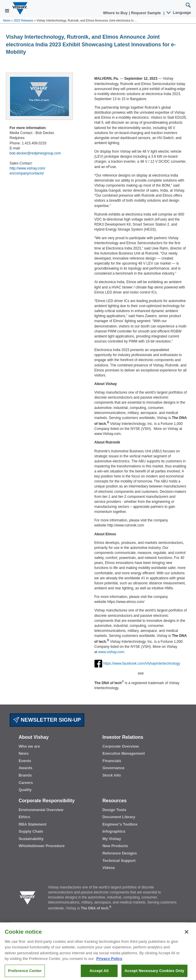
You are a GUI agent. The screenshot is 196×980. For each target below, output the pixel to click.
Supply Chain (31, 831)
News (7, 21)
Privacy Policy (109, 962)
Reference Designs (120, 853)
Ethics (24, 817)
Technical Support (119, 861)
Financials (112, 761)
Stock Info (112, 775)
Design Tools (114, 810)
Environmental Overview (41, 810)
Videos (108, 868)
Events (25, 761)
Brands (25, 775)
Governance (113, 768)
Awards (25, 768)
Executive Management (123, 753)
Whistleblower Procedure (42, 846)
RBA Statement (32, 824)
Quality (25, 790)
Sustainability (31, 839)
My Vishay (112, 839)
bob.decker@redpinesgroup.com (35, 153)
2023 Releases (23, 21)
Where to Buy (116, 13)
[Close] (187, 935)
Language (179, 13)
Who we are (29, 746)
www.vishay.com (111, 652)
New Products (115, 846)
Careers (26, 783)
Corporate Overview (121, 746)
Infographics (114, 831)
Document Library (119, 817)
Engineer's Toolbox (120, 824)
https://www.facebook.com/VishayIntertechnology (142, 663)
